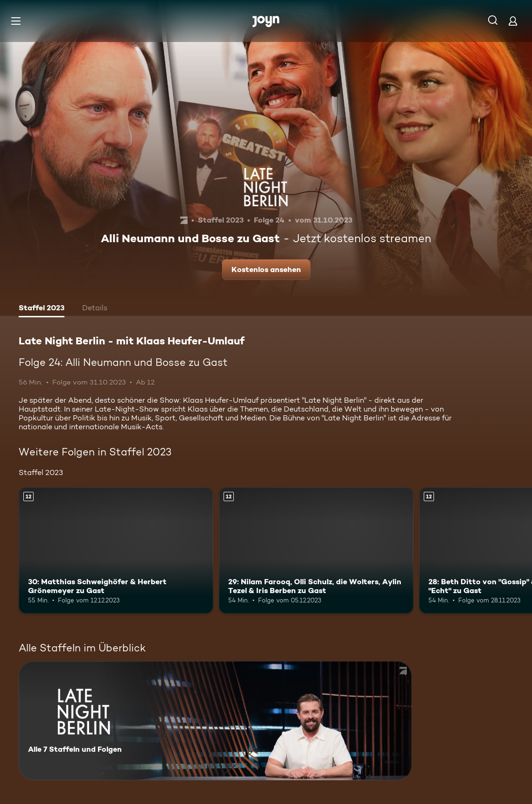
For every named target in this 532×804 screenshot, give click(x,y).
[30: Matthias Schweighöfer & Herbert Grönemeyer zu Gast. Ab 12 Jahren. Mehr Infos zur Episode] (116, 550)
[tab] (42, 309)
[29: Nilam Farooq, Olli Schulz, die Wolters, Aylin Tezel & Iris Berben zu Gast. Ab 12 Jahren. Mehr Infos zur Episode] (316, 550)
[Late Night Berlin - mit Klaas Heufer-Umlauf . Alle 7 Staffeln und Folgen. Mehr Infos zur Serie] (215, 721)
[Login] (513, 21)
